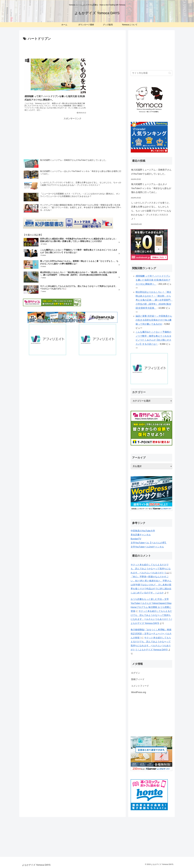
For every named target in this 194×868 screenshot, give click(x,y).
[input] (151, 73)
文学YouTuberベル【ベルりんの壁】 (149, 543)
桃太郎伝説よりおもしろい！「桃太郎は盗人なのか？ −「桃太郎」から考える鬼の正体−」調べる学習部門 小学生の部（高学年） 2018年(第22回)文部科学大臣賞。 (154, 300)
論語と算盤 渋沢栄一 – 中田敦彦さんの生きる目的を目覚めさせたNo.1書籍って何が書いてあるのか (154, 320)
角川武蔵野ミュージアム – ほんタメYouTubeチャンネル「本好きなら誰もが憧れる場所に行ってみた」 (151, 188)
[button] (170, 73)
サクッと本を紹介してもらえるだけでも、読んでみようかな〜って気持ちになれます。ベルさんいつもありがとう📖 (151, 569)
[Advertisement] (73, 48)
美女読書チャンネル (141, 535)
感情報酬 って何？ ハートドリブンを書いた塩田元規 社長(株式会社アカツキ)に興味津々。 (153, 280)
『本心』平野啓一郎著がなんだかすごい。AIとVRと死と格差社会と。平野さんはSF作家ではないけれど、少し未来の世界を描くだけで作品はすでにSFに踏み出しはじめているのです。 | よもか (151, 585)
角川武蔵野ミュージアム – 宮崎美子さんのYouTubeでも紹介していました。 (151, 172)
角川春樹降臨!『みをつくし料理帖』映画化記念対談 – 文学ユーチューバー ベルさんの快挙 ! (151, 634)
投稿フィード (138, 679)
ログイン (136, 673)
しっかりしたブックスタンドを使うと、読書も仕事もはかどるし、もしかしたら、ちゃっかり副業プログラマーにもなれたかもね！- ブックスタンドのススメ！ (151, 211)
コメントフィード (140, 686)
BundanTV (136, 539)
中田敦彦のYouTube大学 (143, 531)
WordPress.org (139, 692)
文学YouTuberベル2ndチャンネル (147, 547)
